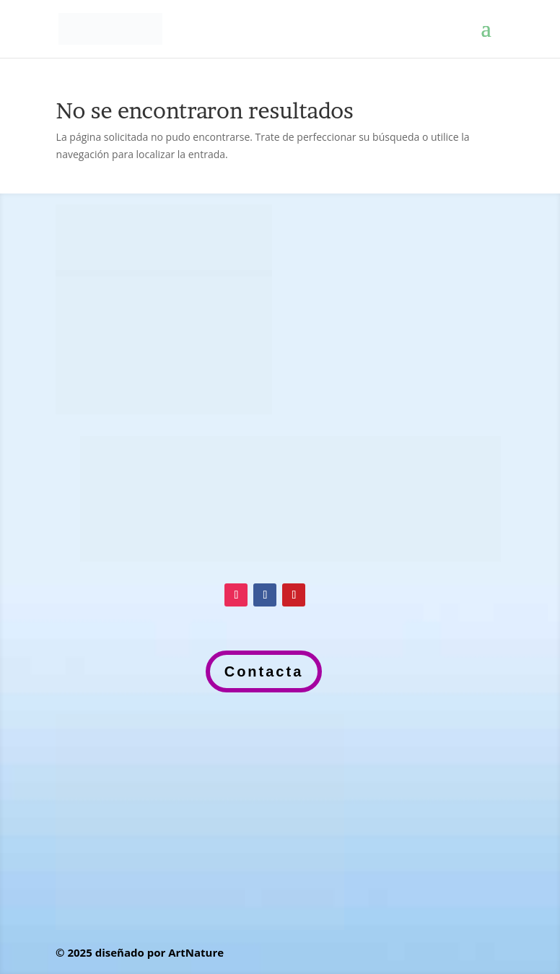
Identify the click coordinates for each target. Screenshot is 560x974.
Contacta (264, 671)
